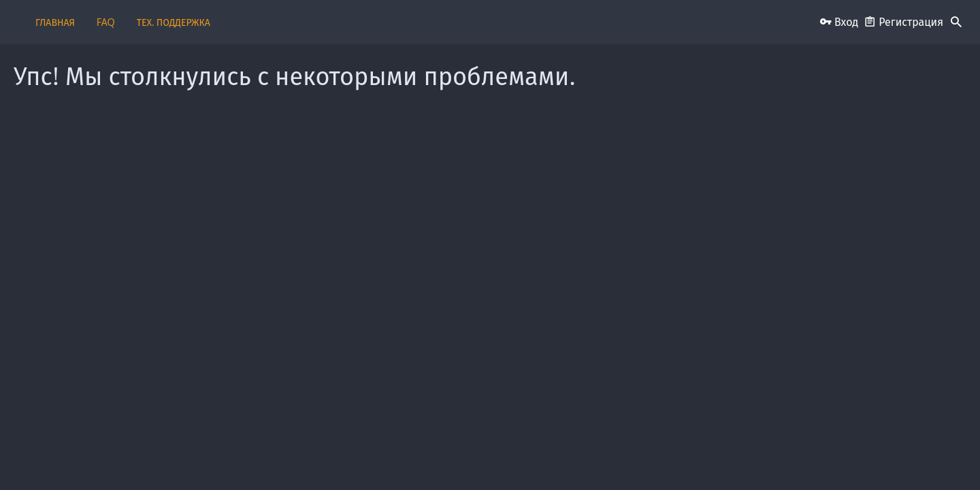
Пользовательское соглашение (470, 458)
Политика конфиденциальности (680, 458)
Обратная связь (373, 458)
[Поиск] (956, 22)
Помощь (766, 458)
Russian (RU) (222, 458)
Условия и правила (574, 458)
